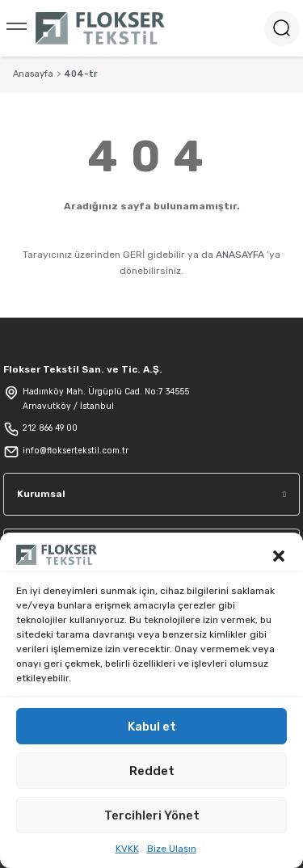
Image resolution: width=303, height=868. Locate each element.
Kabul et (152, 727)
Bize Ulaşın (172, 849)
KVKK (127, 849)
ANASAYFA (240, 255)
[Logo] (100, 28)
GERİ (134, 255)
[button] (279, 554)
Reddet (152, 771)
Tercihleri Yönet (152, 815)
